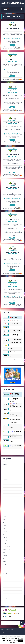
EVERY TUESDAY (6, 492)
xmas (4, 604)
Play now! (12, 45)
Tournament (5, 583)
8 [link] (19, 360)
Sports (4, 571)
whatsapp (5, 598)
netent (4, 528)
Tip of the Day (6, 580)
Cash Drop (5, 465)
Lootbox (4, 516)
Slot (3, 568)
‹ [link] (8, 360)
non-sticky (5, 540)
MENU (6, 9)
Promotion (5, 556)
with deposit (14, 27)
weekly (4, 592)
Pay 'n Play (5, 543)
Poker (4, 553)
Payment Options (6, 547)
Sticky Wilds (5, 574)
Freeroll (4, 504)
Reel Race (5, 562)
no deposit (5, 537)
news (4, 534)
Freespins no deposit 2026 (7, 630)
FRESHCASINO (12, 30)
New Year (5, 531)
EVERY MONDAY (6, 480)
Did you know (6, 474)
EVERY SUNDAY (6, 486)
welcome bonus (6, 595)
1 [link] (10, 360)
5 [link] (17, 451)
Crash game (5, 468)
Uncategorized (6, 586)
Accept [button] (21, 641)
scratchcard (5, 565)
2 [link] (12, 360)
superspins (5, 577)
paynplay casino (6, 550)
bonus (4, 462)
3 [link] (14, 360)
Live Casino (5, 513)
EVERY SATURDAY (6, 483)
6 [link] (19, 451)
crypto (4, 471)
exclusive (5, 498)
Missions (4, 522)
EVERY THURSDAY (6, 489)
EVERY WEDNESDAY (7, 495)
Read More (13, 642)
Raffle (4, 559)
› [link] (21, 360)
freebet (4, 501)
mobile (4, 525)
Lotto (4, 519)
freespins (10, 27)
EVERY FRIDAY (5, 477)
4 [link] (14, 451)
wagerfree (5, 589)
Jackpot (4, 510)
